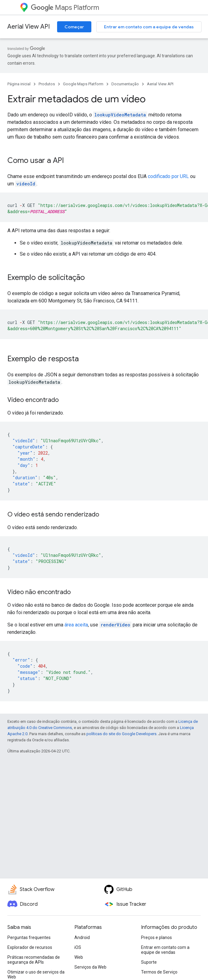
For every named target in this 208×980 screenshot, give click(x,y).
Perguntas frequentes (29, 937)
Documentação (125, 84)
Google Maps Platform (83, 84)
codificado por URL (168, 176)
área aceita (76, 625)
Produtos (47, 84)
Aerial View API (29, 27)
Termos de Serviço (159, 972)
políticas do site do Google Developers (121, 734)
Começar (74, 27)
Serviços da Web (90, 967)
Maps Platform (65, 8)
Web (79, 957)
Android (82, 937)
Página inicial (19, 84)
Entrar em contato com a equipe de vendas (149, 27)
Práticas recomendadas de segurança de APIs (34, 960)
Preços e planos (156, 937)
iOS (78, 947)
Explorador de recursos (30, 947)
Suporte (149, 962)
